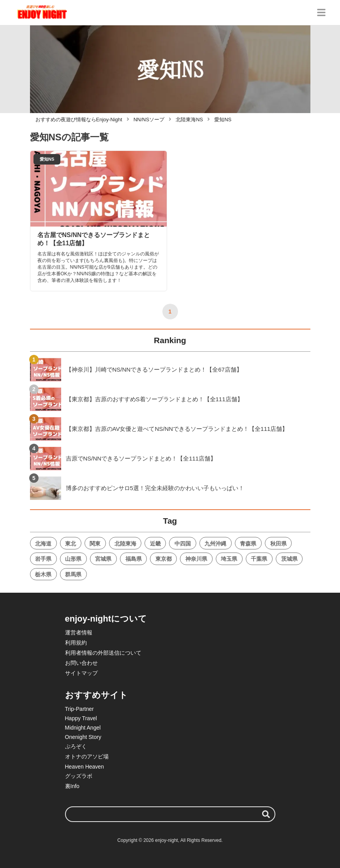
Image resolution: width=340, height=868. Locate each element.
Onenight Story (83, 737)
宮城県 (103, 559)
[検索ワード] (170, 814)
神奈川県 (196, 559)
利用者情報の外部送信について (103, 653)
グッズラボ (79, 776)
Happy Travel (81, 718)
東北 (70, 544)
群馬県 (73, 574)
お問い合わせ (81, 663)
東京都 (164, 559)
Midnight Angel (83, 728)
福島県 (134, 559)
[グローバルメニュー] (321, 12)
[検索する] (266, 814)
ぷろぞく (76, 746)
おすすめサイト (96, 695)
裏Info (72, 786)
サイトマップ (81, 673)
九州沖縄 (215, 544)
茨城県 (289, 559)
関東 (95, 544)
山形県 (73, 559)
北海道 (43, 544)
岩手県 (43, 559)
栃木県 (43, 574)
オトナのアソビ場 (87, 756)
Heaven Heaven (85, 767)
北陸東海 (125, 544)
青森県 (248, 544)
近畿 (155, 544)
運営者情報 (79, 632)
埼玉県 (229, 559)
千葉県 (259, 559)
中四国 (183, 544)
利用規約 (76, 643)
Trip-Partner (79, 709)
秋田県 (278, 544)
